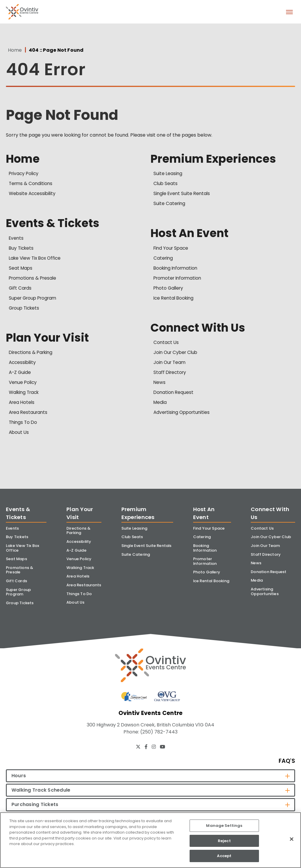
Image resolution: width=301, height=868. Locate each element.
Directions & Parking (32, 354)
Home (13, 50)
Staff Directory (171, 374)
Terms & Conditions (31, 184)
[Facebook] (146, 754)
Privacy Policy (25, 174)
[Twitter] (138, 754)
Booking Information (177, 270)
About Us (19, 434)
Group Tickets (25, 309)
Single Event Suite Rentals (183, 194)
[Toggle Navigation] (289, 12)
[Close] (292, 839)
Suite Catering (170, 204)
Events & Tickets (55, 224)
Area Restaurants (29, 414)
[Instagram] (154, 754)
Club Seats (166, 184)
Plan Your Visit (49, 339)
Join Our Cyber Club (177, 354)
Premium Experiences (215, 159)
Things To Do (24, 424)
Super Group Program (34, 299)
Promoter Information (179, 279)
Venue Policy (24, 384)
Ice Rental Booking (175, 299)
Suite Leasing (168, 174)
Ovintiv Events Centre (22, 12)
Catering (164, 260)
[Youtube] (163, 754)
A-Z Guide (20, 374)
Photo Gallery (169, 289)
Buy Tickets (22, 250)
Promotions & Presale (34, 279)
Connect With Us (200, 329)
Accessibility (23, 364)
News (160, 384)
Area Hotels (22, 404)
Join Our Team (170, 364)
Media (160, 404)
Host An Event (191, 234)
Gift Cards (21, 289)
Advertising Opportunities (183, 414)
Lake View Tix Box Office (36, 260)
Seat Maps (21, 270)
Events (17, 240)
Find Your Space (172, 250)
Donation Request (174, 394)
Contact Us (167, 344)
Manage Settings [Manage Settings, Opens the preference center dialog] (224, 826)
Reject (224, 841)
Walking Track (25, 394)
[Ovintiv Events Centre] (151, 671)
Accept (224, 856)
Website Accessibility (33, 194)
